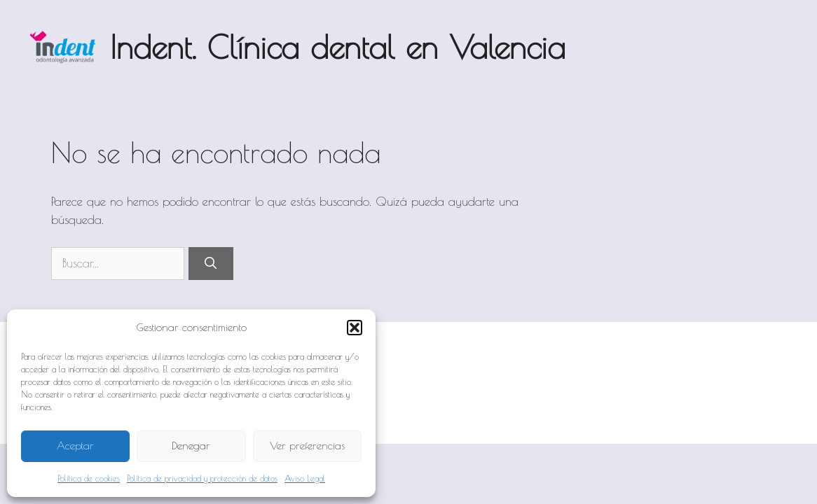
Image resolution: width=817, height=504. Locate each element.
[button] (355, 328)
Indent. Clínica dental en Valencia (338, 47)
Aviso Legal (305, 478)
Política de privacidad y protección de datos (202, 478)
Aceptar (75, 446)
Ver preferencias (307, 446)
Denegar (191, 446)
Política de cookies (89, 478)
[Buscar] (211, 264)
